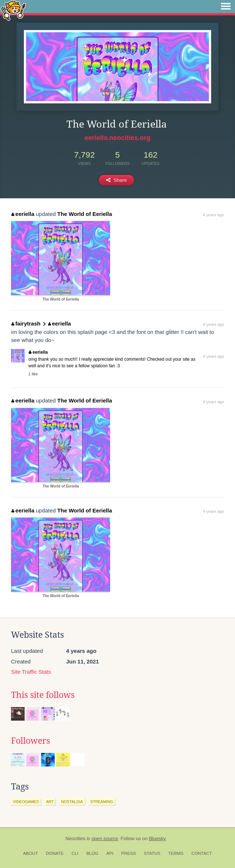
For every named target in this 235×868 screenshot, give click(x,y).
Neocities (75, 838)
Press (129, 853)
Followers (30, 741)
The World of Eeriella (85, 214)
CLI (75, 853)
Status (152, 853)
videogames (26, 802)
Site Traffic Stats (31, 672)
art (50, 802)
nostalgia (72, 802)
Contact (202, 853)
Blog (92, 853)
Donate (55, 853)
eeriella (23, 214)
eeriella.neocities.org (117, 138)
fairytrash (26, 323)
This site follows (43, 695)
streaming (102, 802)
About (31, 853)
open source (105, 838)
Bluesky (158, 838)
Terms (176, 853)
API (110, 853)
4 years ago (214, 215)
